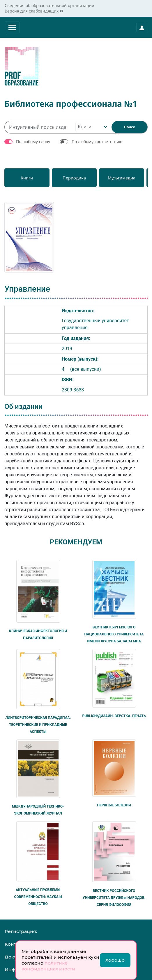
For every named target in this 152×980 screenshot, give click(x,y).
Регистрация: (21, 931)
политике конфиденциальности (48, 966)
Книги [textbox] (85, 126)
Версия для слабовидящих (34, 11)
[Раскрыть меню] (12, 27)
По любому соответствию (97, 141)
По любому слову (33, 141)
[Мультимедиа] (126, 178)
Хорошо (115, 960)
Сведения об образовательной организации (50, 5)
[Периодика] (77, 178)
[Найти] (129, 127)
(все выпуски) (86, 369)
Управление (27, 289)
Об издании (23, 407)
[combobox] (92, 127)
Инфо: (12, 970)
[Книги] (28, 178)
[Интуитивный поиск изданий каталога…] (40, 127)
